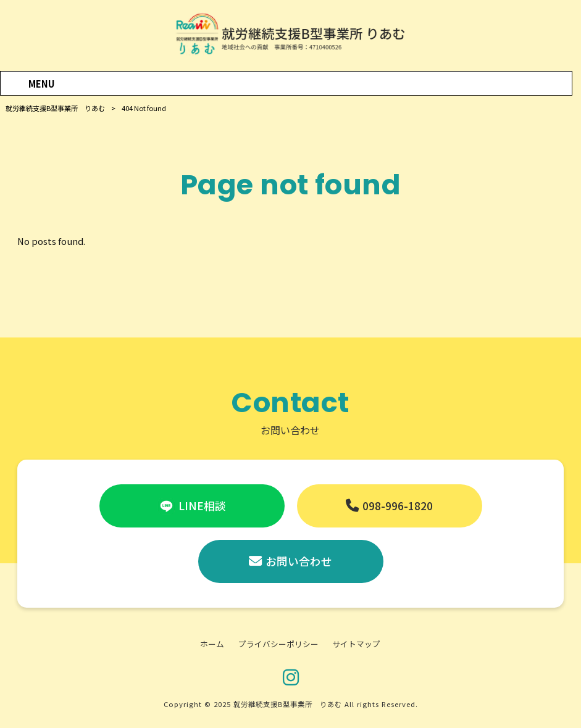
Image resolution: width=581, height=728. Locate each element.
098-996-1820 (398, 506)
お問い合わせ (299, 561)
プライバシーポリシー (278, 644)
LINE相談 (202, 506)
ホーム (212, 644)
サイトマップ (356, 644)
